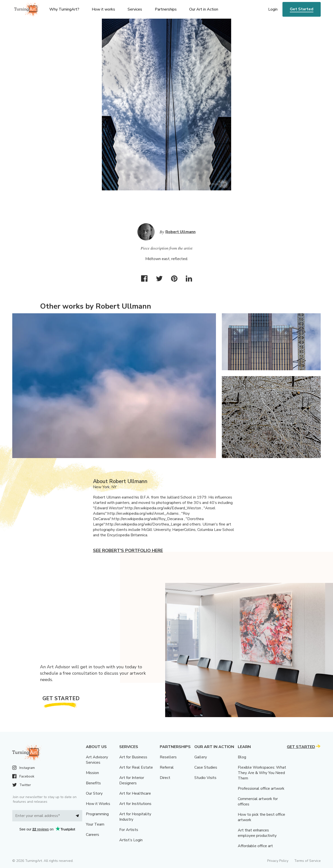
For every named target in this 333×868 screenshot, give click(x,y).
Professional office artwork (261, 789)
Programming (97, 814)
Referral (167, 767)
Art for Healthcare (135, 793)
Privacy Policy (278, 861)
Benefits (93, 783)
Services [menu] (135, 9)
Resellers (168, 757)
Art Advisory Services (97, 760)
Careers (93, 835)
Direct (165, 778)
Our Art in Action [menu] (204, 9)
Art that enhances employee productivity (257, 833)
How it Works (98, 804)
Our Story (94, 793)
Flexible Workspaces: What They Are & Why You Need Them (262, 773)
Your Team (95, 824)
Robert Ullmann (180, 232)
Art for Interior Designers (132, 780)
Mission (92, 773)
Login (273, 9)
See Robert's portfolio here (128, 551)
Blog (242, 757)
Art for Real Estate (136, 767)
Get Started (302, 9)
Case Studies (206, 767)
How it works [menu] (103, 9)
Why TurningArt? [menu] (64, 9)
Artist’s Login (131, 840)
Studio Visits (205, 778)
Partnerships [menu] (166, 9)
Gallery (201, 757)
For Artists (129, 830)
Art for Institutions (135, 804)
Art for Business (133, 757)
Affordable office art (255, 846)
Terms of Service (307, 861)
